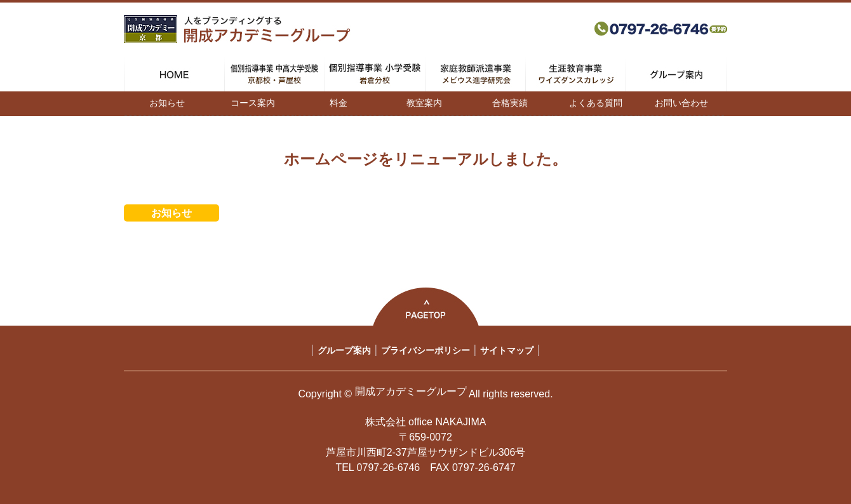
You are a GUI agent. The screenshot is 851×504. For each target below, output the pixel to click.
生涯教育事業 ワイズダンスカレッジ (576, 74)
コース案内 (253, 103)
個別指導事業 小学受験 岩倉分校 (375, 74)
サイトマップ (507, 350)
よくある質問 (596, 103)
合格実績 (510, 103)
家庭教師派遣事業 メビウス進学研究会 (475, 74)
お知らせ (167, 103)
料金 (338, 103)
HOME (174, 74)
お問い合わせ (681, 103)
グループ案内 (676, 74)
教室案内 (424, 103)
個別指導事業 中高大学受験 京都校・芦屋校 (275, 74)
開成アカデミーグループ (411, 391)
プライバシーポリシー (425, 350)
